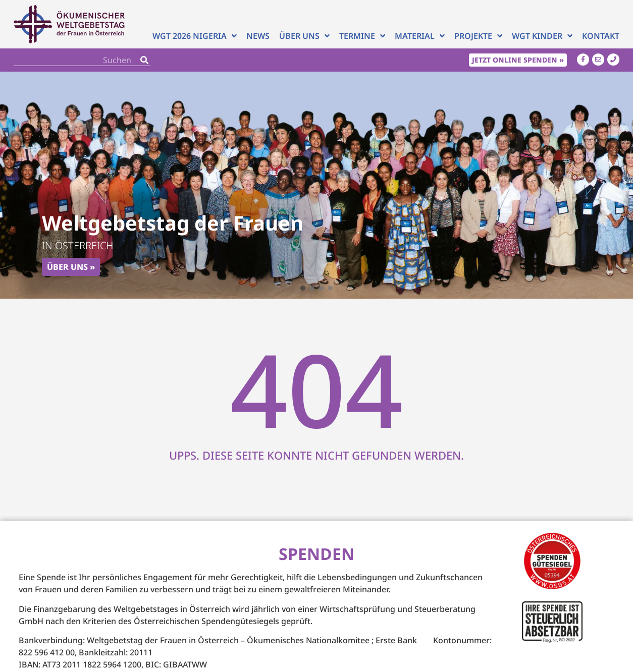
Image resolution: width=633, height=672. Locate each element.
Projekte (478, 36)
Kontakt (601, 36)
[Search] (144, 60)
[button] (303, 288)
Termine (362, 36)
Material (420, 36)
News (258, 36)
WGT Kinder (542, 36)
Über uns (304, 36)
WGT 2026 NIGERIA (195, 36)
